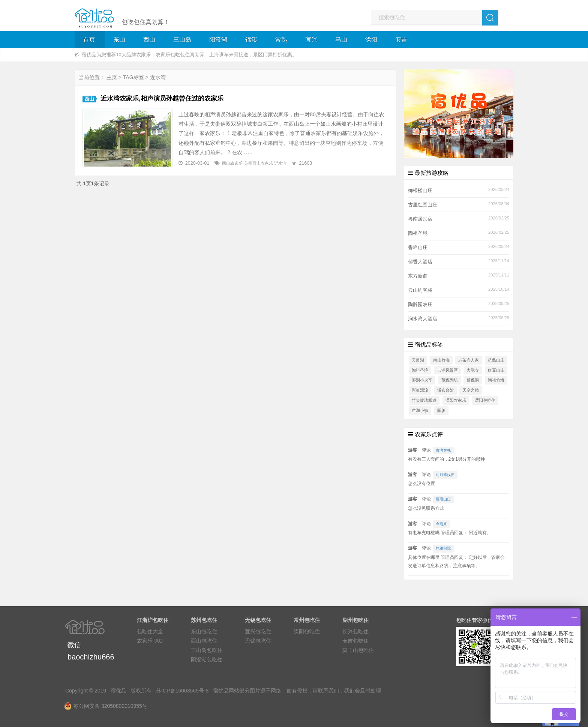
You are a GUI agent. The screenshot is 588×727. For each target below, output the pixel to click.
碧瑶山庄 (443, 499)
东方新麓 (418, 276)
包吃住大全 (150, 631)
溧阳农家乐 (456, 400)
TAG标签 (133, 77)
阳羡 (441, 410)
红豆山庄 (496, 370)
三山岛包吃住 (207, 650)
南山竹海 (441, 360)
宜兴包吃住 (258, 631)
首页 (89, 40)
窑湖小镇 (420, 410)
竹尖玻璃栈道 (424, 400)
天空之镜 (471, 390)
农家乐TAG (150, 641)
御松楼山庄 (420, 191)
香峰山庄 (418, 248)
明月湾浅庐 (445, 475)
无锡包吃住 (258, 641)
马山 (341, 40)
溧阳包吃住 (485, 400)
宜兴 (311, 40)
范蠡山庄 (496, 360)
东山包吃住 (204, 631)
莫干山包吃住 (358, 650)
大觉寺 (473, 370)
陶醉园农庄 (420, 305)
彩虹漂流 (420, 390)
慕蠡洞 (473, 380)
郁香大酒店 (420, 262)
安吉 (401, 40)
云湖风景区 (448, 370)
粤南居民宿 (420, 219)
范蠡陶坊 (450, 380)
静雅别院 (443, 548)
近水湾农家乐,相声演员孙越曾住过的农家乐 (162, 98)
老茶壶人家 (469, 360)
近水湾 (280, 163)
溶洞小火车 (422, 380)
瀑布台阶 (445, 390)
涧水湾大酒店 (423, 319)
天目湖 (418, 360)
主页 (112, 77)
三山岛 (182, 40)
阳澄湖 (218, 40)
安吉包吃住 (355, 641)
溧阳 (371, 40)
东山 (119, 40)
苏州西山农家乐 (259, 163)
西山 (149, 40)
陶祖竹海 (496, 380)
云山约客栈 (420, 290)
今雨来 (441, 524)
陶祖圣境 (418, 233)
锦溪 (251, 40)
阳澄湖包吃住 (207, 659)
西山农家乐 (232, 163)
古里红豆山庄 (423, 205)
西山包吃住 (204, 641)
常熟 (281, 40)
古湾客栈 (443, 450)
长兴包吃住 (355, 631)
